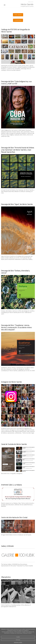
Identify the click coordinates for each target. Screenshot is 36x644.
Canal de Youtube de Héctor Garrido (14, 444)
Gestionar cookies (18, 642)
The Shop (18, 15)
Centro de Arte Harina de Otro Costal (14, 517)
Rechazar (18, 640)
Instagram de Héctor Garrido (11, 382)
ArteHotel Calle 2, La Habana (11, 485)
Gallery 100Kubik (7, 546)
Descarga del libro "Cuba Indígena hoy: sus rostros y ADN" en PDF (16, 83)
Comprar (18, 20)
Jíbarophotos (6, 577)
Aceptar (18, 637)
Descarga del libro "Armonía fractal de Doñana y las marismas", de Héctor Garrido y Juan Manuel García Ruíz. (18, 150)
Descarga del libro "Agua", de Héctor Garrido (17, 204)
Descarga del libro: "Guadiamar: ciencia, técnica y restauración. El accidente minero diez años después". (16, 327)
